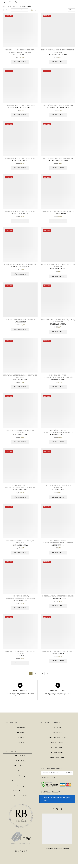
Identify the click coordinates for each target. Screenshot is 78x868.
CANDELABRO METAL (58, 492)
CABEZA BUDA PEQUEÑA (20, 268)
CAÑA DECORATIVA (20, 381)
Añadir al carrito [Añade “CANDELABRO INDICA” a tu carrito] (58, 444)
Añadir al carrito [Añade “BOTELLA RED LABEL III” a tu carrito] (20, 222)
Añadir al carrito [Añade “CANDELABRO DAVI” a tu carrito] (58, 389)
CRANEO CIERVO (58, 657)
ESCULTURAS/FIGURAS (49, 212)
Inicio (5, 6)
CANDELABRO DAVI (58, 381)
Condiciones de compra (21, 785)
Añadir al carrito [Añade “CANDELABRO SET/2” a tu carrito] (20, 611)
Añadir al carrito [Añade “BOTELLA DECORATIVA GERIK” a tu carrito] (58, 169)
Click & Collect (21, 765)
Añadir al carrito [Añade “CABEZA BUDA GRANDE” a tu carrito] (58, 222)
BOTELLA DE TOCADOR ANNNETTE (20, 108)
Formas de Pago (57, 756)
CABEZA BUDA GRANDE (58, 215)
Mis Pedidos (57, 736)
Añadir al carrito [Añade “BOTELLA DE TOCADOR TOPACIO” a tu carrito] (58, 115)
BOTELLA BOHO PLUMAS (58, 54)
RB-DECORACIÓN (26, 52)
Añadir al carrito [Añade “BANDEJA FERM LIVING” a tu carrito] (20, 62)
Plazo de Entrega (57, 751)
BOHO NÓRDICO (26, 50)
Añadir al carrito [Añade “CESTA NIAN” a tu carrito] (20, 667)
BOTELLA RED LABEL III (20, 215)
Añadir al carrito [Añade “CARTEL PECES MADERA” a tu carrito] (58, 609)
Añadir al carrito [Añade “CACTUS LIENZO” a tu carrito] (20, 331)
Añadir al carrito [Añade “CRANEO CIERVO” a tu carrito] (58, 665)
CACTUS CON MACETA (58, 270)
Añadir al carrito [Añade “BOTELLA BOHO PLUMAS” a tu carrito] (58, 62)
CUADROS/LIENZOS (11, 321)
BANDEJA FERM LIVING (20, 54)
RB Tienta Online (21, 760)
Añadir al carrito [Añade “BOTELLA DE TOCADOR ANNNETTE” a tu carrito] (20, 115)
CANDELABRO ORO (58, 548)
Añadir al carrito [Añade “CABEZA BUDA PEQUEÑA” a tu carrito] (20, 276)
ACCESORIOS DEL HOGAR (49, 321)
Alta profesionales (21, 770)
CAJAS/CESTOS (21, 655)
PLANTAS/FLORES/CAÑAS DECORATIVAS (61, 266)
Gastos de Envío (57, 746)
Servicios (21, 741)
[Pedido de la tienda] (20, 10)
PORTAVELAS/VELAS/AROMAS (52, 379)
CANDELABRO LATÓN (20, 492)
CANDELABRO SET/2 (20, 604)
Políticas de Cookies (21, 800)
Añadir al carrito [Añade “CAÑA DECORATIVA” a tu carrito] (20, 389)
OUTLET (16, 6)
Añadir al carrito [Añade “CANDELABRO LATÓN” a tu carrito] (20, 500)
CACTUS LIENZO (20, 324)
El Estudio (21, 731)
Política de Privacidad (21, 795)
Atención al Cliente (57, 761)
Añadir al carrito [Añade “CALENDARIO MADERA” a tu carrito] (58, 333)
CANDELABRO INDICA (58, 437)
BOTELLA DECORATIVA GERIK (58, 161)
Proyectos (21, 736)
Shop (10, 6)
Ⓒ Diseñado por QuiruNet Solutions (57, 852)
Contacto (21, 746)
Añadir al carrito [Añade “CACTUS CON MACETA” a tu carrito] (58, 278)
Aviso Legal (21, 790)
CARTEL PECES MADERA (58, 602)
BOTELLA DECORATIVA (20, 161)
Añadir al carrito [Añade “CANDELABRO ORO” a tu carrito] (58, 556)
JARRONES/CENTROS (59, 50)
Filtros (6, 10)
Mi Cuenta (57, 731)
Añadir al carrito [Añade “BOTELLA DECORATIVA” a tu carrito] (20, 169)
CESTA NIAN (20, 659)
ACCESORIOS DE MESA (12, 50)
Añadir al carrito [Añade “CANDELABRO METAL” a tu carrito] (58, 500)
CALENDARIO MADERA (58, 326)
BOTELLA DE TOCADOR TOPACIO (58, 108)
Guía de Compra (21, 780)
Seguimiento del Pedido (57, 741)
